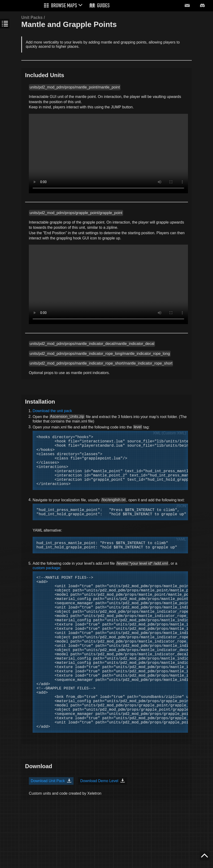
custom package (46, 586)
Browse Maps (64, 6)
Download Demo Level (99, 834)
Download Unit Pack (48, 834)
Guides (103, 6)
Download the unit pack (52, 411)
